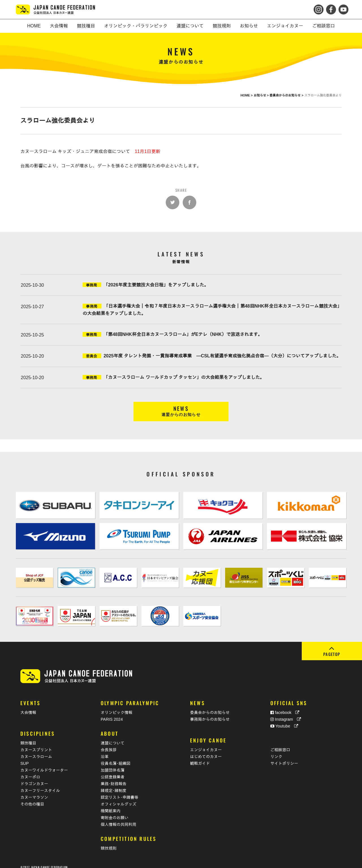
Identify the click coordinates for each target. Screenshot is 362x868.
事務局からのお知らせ (210, 713)
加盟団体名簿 (113, 764)
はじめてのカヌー (206, 751)
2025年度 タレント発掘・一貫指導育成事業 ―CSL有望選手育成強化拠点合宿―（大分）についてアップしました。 (222, 356)
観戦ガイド (200, 757)
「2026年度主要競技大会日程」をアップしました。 (156, 285)
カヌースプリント (36, 744)
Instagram (286, 713)
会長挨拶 (109, 744)
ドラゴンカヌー (34, 778)
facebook (285, 706)
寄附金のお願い (115, 812)
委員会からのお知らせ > (287, 95)
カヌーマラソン (34, 791)
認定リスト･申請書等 (119, 791)
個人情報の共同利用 (118, 819)
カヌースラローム (36, 751)
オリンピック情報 (117, 706)
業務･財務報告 (114, 778)
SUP (25, 757)
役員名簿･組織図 (116, 757)
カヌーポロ (30, 771)
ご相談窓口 (280, 744)
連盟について (113, 737)
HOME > (247, 95)
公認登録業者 (113, 771)
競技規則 (109, 842)
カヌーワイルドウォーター (44, 764)
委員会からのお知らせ (210, 706)
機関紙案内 (111, 805)
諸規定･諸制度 (114, 785)
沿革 (105, 751)
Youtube (284, 720)
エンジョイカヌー (206, 744)
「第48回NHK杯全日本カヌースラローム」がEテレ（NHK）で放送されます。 (183, 334)
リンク (276, 751)
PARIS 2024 (112, 713)
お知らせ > (262, 95)
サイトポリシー (284, 757)
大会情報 (28, 706)
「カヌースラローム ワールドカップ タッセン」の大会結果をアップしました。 (184, 377)
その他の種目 (32, 798)
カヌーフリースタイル (40, 785)
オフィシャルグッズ (118, 798)
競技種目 (28, 737)
